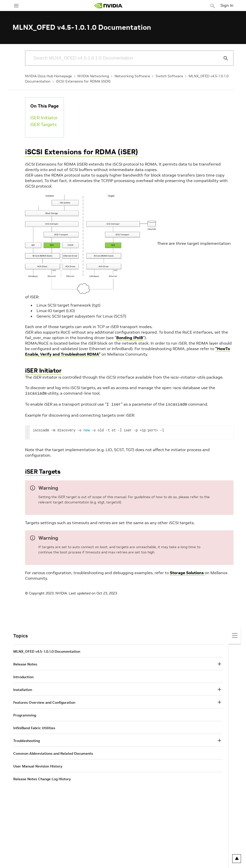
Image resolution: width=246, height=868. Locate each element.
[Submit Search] (223, 58)
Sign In (227, 5)
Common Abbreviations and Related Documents (53, 752)
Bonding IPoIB (130, 338)
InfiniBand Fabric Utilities (34, 727)
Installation (23, 689)
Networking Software (132, 76)
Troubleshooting (27, 740)
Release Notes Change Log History (42, 778)
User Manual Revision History (38, 765)
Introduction (23, 676)
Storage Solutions (187, 572)
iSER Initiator (44, 118)
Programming (25, 714)
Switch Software (169, 76)
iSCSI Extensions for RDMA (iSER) (83, 81)
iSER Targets (43, 124)
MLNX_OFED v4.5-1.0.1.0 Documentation (47, 650)
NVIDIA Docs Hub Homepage (48, 76)
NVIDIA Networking (93, 76)
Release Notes (25, 663)
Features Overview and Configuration (44, 701)
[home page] (108, 6)
